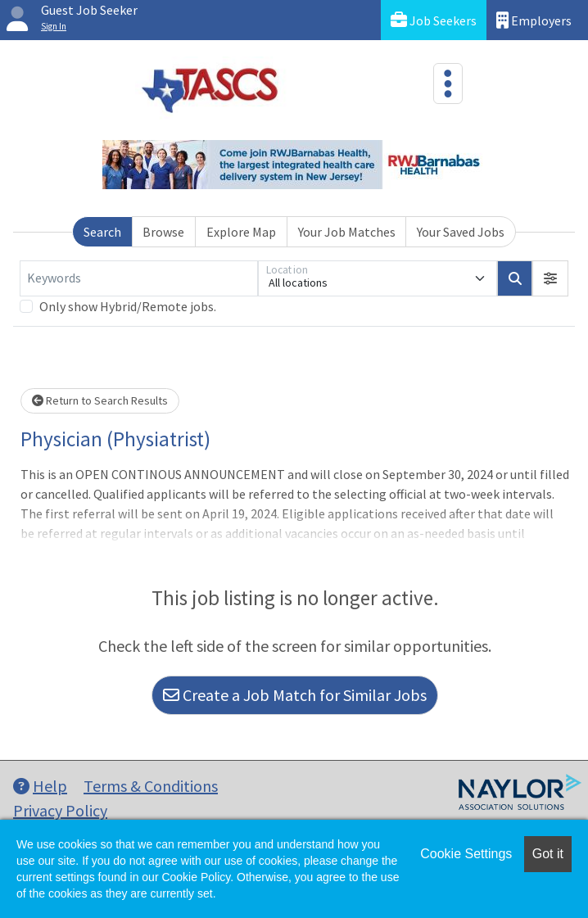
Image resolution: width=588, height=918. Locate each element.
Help (40, 786)
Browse (163, 232)
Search (102, 232)
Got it (548, 854)
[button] (550, 278)
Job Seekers (434, 20)
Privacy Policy (60, 810)
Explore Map (241, 232)
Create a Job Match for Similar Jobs (295, 695)
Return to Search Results (100, 400)
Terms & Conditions (151, 786)
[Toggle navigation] (448, 84)
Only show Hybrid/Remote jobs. (128, 306)
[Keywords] (139, 278)
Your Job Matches (347, 232)
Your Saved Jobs (461, 232)
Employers (534, 20)
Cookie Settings (466, 854)
